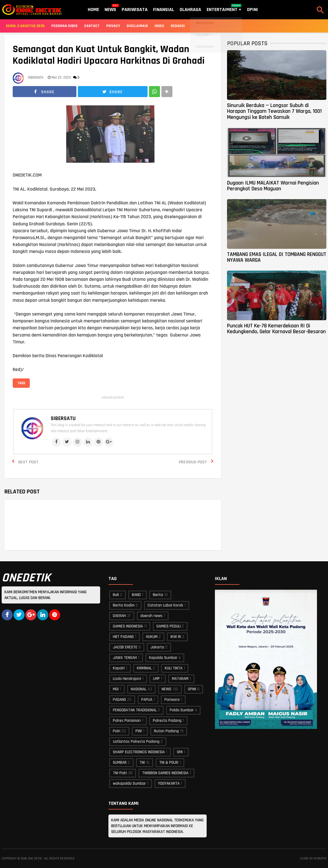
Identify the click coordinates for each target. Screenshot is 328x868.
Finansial (164, 10)
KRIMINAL (144, 668)
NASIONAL (139, 689)
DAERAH (119, 616)
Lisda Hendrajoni (127, 679)
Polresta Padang (167, 721)
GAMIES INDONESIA (128, 626)
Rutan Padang (166, 731)
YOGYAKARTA (169, 783)
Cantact (92, 26)
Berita (158, 595)
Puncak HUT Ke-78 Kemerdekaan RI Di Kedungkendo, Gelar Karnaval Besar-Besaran (276, 329)
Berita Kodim (124, 605)
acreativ (320, 859)
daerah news (151, 616)
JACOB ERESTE (125, 647)
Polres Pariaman (127, 721)
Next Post (28, 462)
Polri (117, 731)
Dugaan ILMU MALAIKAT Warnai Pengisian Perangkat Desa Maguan (273, 186)
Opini (252, 10)
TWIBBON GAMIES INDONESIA (165, 773)
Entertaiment (224, 8)
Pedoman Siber (64, 26)
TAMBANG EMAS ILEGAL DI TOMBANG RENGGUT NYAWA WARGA (277, 257)
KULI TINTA (174, 668)
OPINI (192, 689)
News (110, 8)
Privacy (113, 26)
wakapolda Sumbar (129, 783)
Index (159, 26)
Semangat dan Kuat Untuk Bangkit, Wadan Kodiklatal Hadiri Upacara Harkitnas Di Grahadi (109, 55)
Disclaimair (137, 26)
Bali (116, 595)
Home (93, 10)
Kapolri (119, 668)
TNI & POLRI (169, 762)
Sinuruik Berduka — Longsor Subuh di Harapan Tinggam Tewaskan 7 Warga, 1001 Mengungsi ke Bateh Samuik (274, 111)
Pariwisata (135, 10)
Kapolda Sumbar (163, 658)
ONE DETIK (35, 859)
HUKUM (152, 637)
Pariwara (172, 700)
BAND (136, 595)
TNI (142, 762)
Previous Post (193, 462)
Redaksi (178, 26)
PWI (139, 731)
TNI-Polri (120, 773)
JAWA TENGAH (125, 658)
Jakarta (157, 647)
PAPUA (147, 700)
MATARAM (180, 679)
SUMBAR (120, 762)
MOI (116, 689)
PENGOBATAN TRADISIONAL (135, 710)
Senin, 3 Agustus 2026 (25, 26)
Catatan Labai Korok (165, 605)
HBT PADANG (123, 637)
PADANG (119, 700)
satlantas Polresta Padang (136, 742)
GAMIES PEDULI (169, 626)
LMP (156, 679)
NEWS (166, 689)
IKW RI (176, 637)
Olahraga (190, 10)
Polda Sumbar (182, 710)
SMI (180, 752)
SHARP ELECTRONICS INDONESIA (139, 752)
